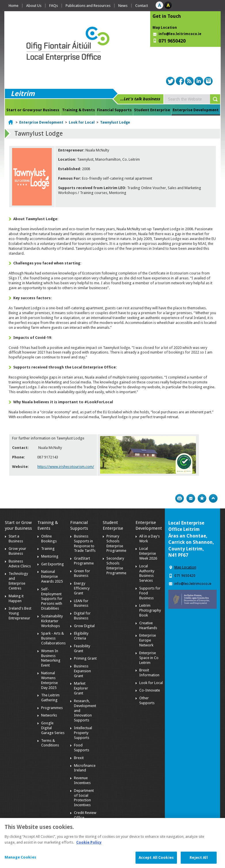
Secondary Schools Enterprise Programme (116, 566)
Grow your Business (17, 551)
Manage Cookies (20, 860)
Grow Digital (84, 626)
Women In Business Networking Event (51, 658)
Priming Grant (85, 658)
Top (213, 498)
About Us (34, 6)
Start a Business (16, 539)
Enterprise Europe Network (148, 640)
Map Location (165, 28)
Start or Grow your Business (33, 110)
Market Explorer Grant (81, 688)
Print (180, 498)
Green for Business (82, 573)
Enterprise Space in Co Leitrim (149, 658)
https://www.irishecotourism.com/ (66, 467)
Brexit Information (149, 673)
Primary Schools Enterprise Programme (116, 544)
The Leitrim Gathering (50, 698)
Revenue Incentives (82, 780)
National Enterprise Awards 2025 (52, 576)
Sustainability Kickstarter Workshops (52, 621)
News (123, 6)
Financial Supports (114, 110)
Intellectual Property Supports (83, 733)
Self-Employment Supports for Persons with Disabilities (52, 599)
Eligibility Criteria (81, 636)
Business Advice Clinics (20, 564)
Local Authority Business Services (147, 573)
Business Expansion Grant (82, 671)
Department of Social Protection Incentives (84, 798)
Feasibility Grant (82, 648)
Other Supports (147, 700)
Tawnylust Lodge (115, 122)
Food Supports (82, 748)
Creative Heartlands (148, 625)
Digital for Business (82, 616)
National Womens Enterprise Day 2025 (49, 680)
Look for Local (82, 122)
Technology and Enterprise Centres (18, 581)
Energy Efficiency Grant (82, 588)
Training (48, 549)
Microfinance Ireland (85, 768)
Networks (49, 715)
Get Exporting (53, 564)
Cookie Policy (89, 845)
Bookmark (202, 498)
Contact (142, 6)
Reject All (199, 860)
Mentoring (50, 556)
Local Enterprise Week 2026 (148, 553)
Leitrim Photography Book (150, 610)
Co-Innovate (150, 690)
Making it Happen (16, 598)
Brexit (79, 758)
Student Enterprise (152, 110)
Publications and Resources (88, 6)
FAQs (54, 6)
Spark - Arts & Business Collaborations (53, 638)
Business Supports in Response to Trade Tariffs (85, 544)
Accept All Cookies (156, 860)
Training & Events (79, 110)
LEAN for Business (81, 603)
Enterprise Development (196, 110)
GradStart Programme (84, 561)
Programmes (52, 708)
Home (14, 6)
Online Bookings (49, 539)
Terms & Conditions (50, 743)
